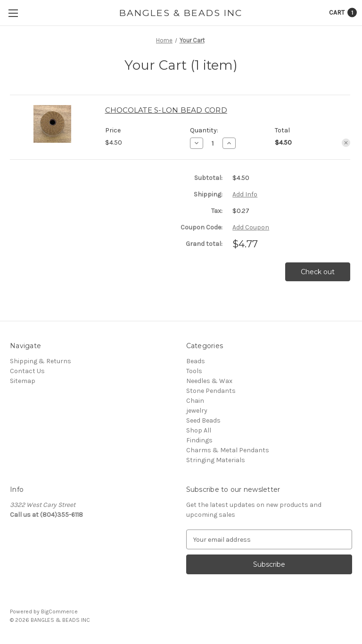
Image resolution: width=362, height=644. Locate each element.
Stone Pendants (211, 391)
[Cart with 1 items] (343, 12)
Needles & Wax (209, 381)
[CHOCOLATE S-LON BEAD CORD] (213, 143)
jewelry (197, 411)
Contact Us (27, 371)
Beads (196, 361)
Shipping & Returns (41, 361)
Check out (318, 272)
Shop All (199, 430)
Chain (195, 401)
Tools (194, 371)
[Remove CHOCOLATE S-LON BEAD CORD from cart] (346, 143)
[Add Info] (245, 194)
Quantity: (204, 130)
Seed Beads (203, 420)
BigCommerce (59, 611)
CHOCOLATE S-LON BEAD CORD (166, 110)
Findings (199, 440)
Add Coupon (251, 227)
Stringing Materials (216, 460)
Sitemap (23, 381)
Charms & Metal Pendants (228, 450)
